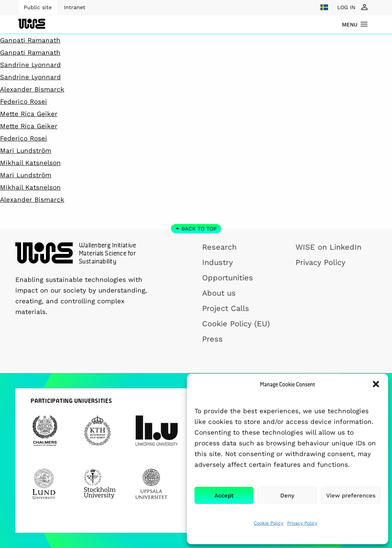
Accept (224, 496)
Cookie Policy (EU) (236, 324)
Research (219, 247)
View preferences (351, 496)
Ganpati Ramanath (30, 40)
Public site (38, 7)
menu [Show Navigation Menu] (350, 25)
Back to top (199, 229)
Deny (287, 496)
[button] (376, 384)
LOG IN (346, 7)
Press (212, 339)
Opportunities (228, 278)
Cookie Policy (269, 523)
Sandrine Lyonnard (30, 65)
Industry (217, 262)
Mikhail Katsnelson (30, 163)
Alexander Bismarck (32, 89)
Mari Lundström (26, 150)
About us (219, 293)
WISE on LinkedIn (328, 247)
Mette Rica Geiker (29, 114)
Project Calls (226, 308)
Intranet (75, 7)
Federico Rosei (24, 101)
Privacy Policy (302, 523)
